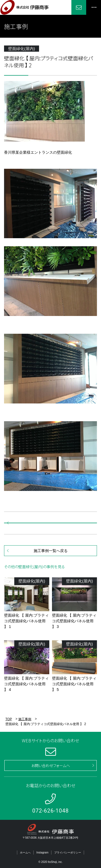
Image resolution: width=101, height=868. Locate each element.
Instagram (42, 853)
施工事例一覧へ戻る (51, 551)
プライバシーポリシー (68, 853)
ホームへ (25, 853)
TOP (9, 719)
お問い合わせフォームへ (51, 765)
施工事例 (25, 719)
